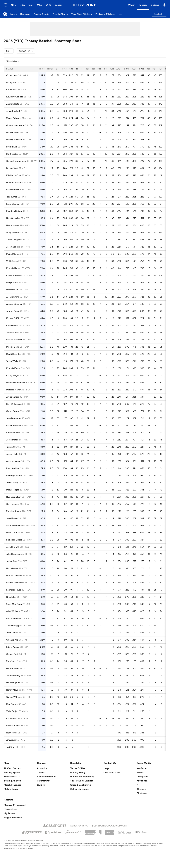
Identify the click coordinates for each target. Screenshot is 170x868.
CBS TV (41, 785)
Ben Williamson (14, 404)
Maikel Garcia (13, 254)
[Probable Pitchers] (105, 14)
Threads (141, 789)
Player (10, 69)
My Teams (9, 813)
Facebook (142, 781)
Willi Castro (12, 261)
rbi (112, 69)
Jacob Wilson (13, 333)
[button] (121, 14)
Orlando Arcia (13, 640)
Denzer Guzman (14, 576)
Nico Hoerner (13, 133)
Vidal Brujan (12, 711)
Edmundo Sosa (13, 433)
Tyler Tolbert (12, 633)
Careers (41, 773)
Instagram (142, 777)
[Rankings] (25, 14)
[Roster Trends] (41, 14)
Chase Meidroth (14, 275)
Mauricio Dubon (14, 211)
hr (105, 69)
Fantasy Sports (12, 773)
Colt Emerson (13, 504)
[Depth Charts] (60, 14)
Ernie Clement (13, 204)
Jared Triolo (12, 518)
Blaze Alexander (14, 340)
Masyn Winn (12, 283)
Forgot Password (13, 818)
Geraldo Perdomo (15, 183)
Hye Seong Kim (14, 497)
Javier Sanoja (13, 397)
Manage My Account (15, 805)
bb (148, 69)
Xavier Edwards (14, 118)
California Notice (80, 789)
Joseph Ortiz (12, 454)
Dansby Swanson (14, 140)
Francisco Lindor (14, 540)
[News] (13, 14)
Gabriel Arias (12, 669)
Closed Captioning (80, 785)
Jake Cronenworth (15, 554)
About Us (42, 768)
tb (161, 69)
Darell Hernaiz (13, 533)
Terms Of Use (78, 768)
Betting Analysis (12, 781)
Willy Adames (13, 233)
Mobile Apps (11, 789)
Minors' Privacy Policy (82, 777)
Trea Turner (12, 197)
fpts (42, 69)
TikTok (140, 773)
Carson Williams (14, 697)
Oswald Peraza (13, 326)
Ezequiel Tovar (13, 368)
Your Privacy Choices (82, 781)
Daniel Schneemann (16, 383)
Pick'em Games (12, 768)
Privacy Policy (78, 773)
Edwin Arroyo (13, 647)
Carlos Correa (13, 411)
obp (127, 69)
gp (58, 69)
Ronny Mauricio (14, 690)
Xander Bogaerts (14, 240)
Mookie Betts (13, 347)
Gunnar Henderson (15, 125)
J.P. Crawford (13, 297)
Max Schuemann (14, 619)
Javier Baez (12, 561)
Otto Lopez (12, 90)
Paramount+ (44, 781)
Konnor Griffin (13, 318)
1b (88, 69)
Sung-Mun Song (14, 604)
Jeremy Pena (12, 311)
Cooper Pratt (12, 654)
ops (142, 69)
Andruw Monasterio (16, 526)
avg (119, 69)
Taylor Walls (12, 361)
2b (93, 69)
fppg (50, 69)
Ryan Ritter (12, 733)
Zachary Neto (13, 104)
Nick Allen (11, 597)
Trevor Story (12, 483)
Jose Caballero (13, 247)
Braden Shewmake (15, 583)
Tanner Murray (13, 676)
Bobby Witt (12, 83)
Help (106, 768)
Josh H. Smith (13, 547)
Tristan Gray (12, 447)
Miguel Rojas (13, 490)
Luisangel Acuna (14, 476)
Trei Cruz (11, 747)
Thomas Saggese (14, 626)
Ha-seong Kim (13, 683)
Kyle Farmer (12, 704)
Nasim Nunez (13, 225)
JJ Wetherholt (13, 111)
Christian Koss (13, 719)
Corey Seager (13, 376)
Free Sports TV (12, 777)
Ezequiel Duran (14, 268)
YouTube (142, 768)
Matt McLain (12, 290)
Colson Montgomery (16, 161)
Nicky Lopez (12, 568)
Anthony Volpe (13, 461)
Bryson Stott (12, 168)
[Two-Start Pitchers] (82, 14)
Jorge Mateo (12, 440)
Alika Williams (13, 611)
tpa (64, 69)
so (154, 69)
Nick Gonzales (13, 218)
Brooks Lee (12, 147)
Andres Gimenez (14, 304)
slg (134, 69)
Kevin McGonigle (15, 97)
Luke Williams (13, 726)
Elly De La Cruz (14, 175)
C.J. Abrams (12, 75)
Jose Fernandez (14, 418)
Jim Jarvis (11, 740)
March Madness (12, 785)
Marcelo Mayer (13, 390)
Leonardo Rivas (14, 590)
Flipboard (142, 793)
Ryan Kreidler (13, 468)
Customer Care (112, 773)
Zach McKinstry (14, 511)
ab (71, 69)
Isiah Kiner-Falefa (15, 426)
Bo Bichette (12, 154)
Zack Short (11, 661)
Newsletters (10, 809)
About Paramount (47, 777)
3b (99, 69)
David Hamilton (14, 354)
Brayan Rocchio (14, 190)
